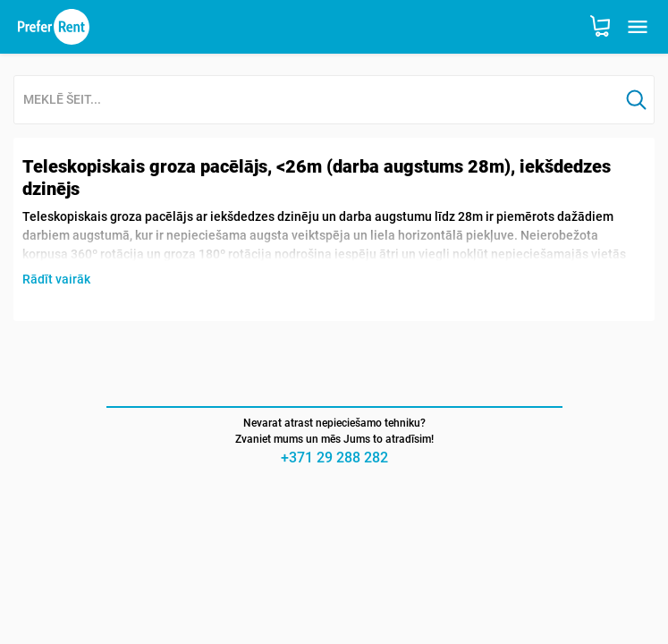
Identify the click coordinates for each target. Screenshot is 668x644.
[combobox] (317, 101)
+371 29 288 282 (334, 458)
